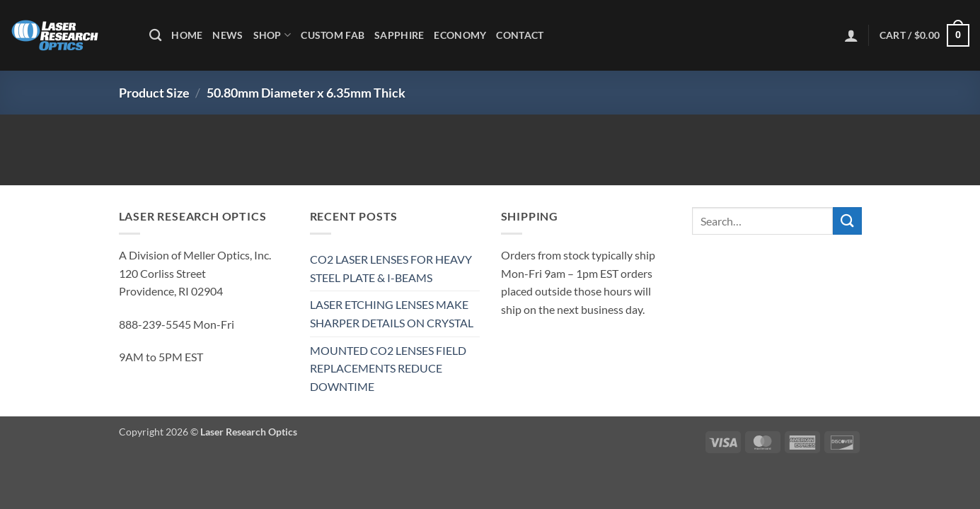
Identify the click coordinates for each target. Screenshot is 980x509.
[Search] (155, 36)
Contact (520, 35)
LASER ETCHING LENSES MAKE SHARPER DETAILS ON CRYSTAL (392, 314)
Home (187, 35)
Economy (460, 35)
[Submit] (847, 221)
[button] (851, 35)
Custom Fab (333, 35)
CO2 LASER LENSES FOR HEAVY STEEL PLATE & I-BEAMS (391, 268)
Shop (272, 35)
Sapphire (399, 35)
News (227, 35)
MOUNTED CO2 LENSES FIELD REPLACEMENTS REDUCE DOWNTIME (388, 368)
